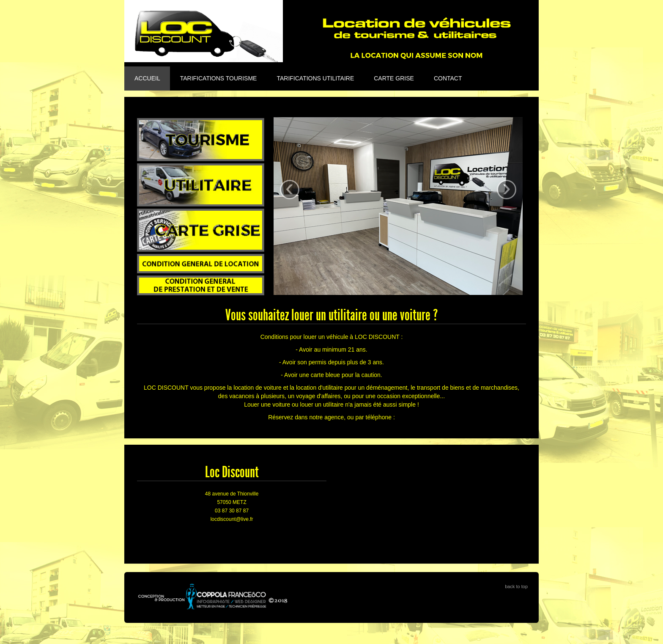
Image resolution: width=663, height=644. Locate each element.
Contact (448, 78)
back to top (516, 586)
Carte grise (394, 78)
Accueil (147, 78)
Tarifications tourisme (219, 78)
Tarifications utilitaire (315, 78)
